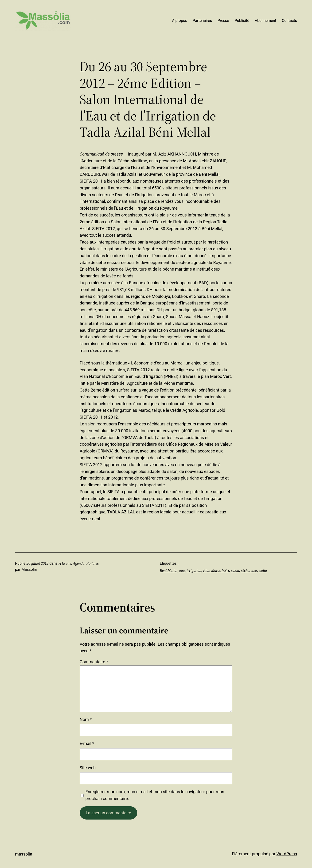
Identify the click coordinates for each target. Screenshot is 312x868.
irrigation (194, 570)
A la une (65, 563)
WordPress (287, 854)
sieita (263, 570)
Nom (86, 719)
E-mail (87, 743)
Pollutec (92, 563)
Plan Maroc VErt (216, 570)
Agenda (79, 563)
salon (235, 570)
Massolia (24, 854)
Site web (88, 768)
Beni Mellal (169, 570)
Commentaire (94, 662)
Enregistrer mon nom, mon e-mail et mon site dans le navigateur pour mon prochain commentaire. (155, 795)
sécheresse (249, 570)
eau (182, 570)
